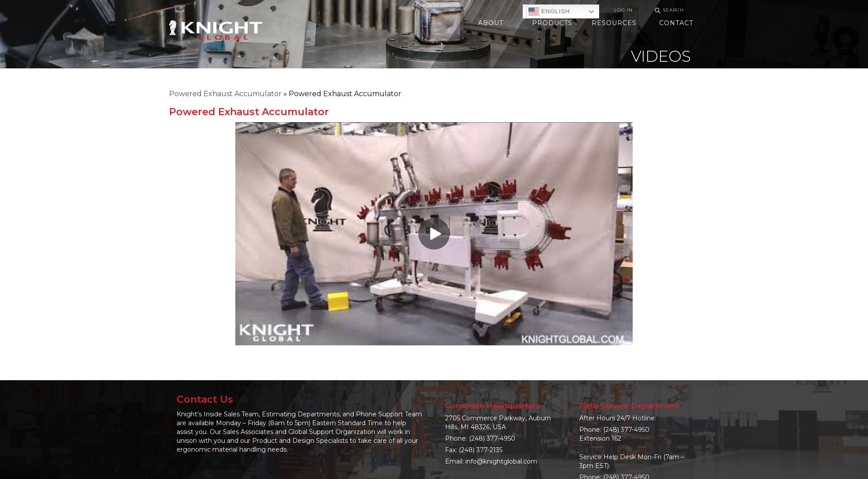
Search (668, 10)
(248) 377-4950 (492, 438)
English (549, 11)
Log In (623, 10)
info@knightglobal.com (501, 461)
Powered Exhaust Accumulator (225, 94)
